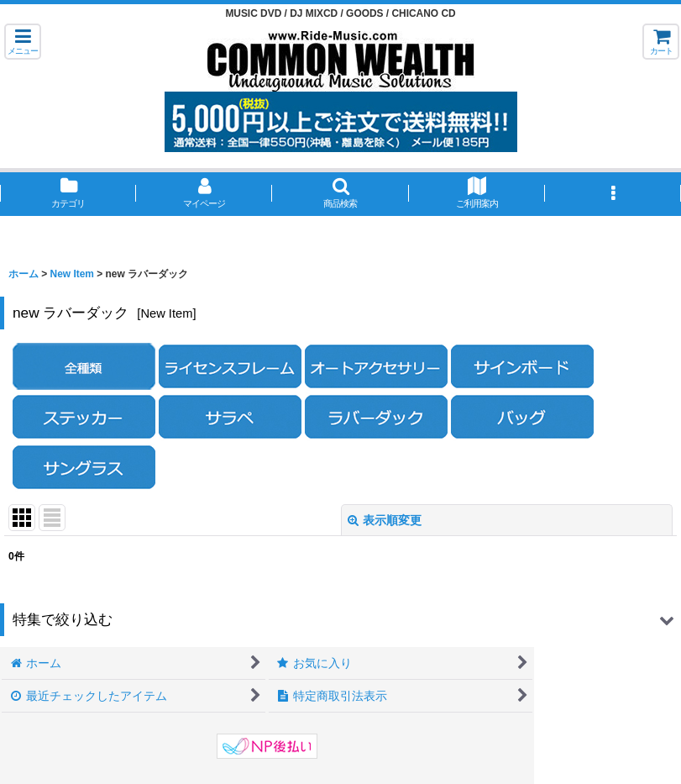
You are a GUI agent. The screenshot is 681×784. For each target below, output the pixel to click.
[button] (23, 42)
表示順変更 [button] (385, 520)
